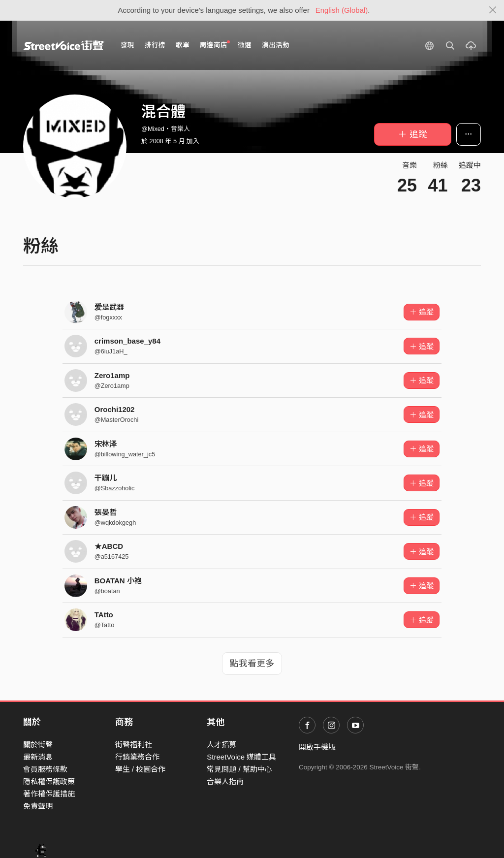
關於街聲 (38, 745)
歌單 (183, 45)
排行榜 (155, 45)
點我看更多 (252, 664)
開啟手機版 (317, 747)
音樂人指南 (225, 781)
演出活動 (276, 45)
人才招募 (221, 745)
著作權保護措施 (49, 794)
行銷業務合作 (137, 757)
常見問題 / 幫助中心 (239, 769)
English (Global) (342, 10)
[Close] (493, 10)
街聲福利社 (134, 745)
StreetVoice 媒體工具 (241, 757)
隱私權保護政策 (49, 781)
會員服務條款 (45, 769)
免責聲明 (38, 806)
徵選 (245, 45)
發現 (127, 45)
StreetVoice (64, 45)
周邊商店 (215, 45)
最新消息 (38, 757)
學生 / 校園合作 (141, 769)
